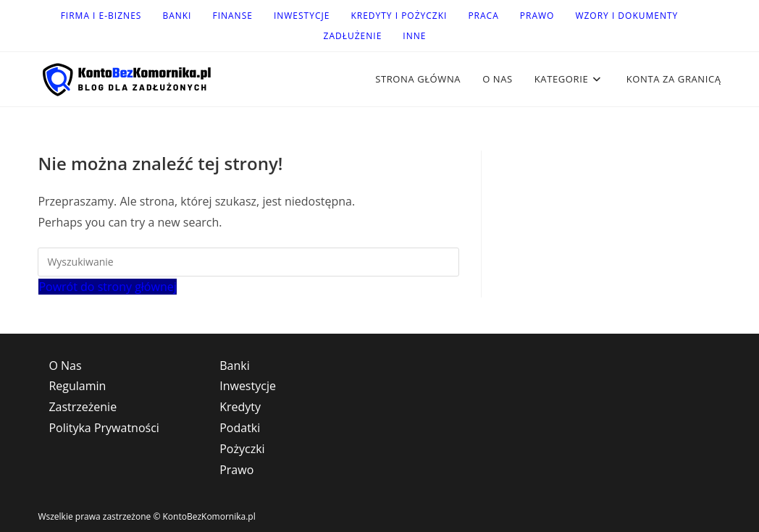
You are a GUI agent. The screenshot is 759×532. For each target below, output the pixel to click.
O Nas (65, 366)
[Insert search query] (248, 262)
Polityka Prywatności (104, 428)
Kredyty (240, 407)
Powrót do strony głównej (107, 287)
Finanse (232, 16)
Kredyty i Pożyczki (399, 16)
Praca (483, 16)
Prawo (537, 16)
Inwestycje (302, 16)
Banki (177, 16)
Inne (414, 36)
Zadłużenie (353, 36)
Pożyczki (242, 449)
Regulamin (77, 386)
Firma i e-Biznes (101, 16)
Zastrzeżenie (83, 407)
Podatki (240, 428)
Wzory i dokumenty (626, 16)
